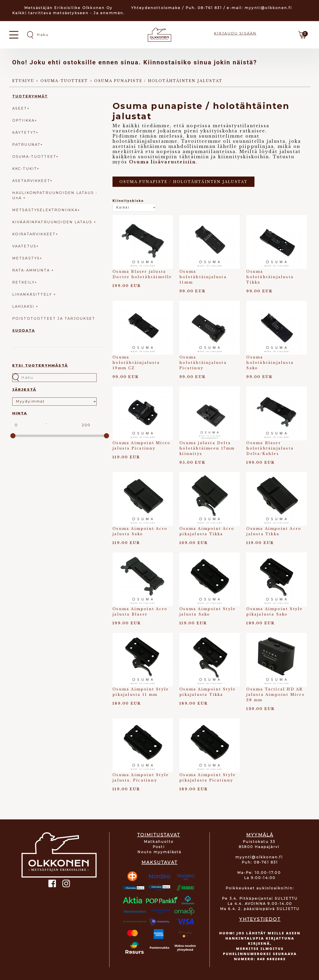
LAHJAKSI (24, 306)
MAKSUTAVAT (159, 862)
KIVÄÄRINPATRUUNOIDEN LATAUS (53, 222)
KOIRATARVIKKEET (34, 234)
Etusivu (23, 81)
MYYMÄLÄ (260, 835)
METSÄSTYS (26, 258)
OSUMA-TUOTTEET (34, 157)
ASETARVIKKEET (31, 181)
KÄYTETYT (24, 133)
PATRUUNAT (26, 145)
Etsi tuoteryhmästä (40, 365)
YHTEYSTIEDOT (260, 919)
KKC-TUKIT (25, 169)
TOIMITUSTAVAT (159, 835)
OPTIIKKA (24, 120)
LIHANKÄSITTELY (33, 294)
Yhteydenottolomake (156, 8)
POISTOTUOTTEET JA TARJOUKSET (54, 319)
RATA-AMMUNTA (32, 270)
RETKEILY (24, 282)
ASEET (20, 108)
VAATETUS (24, 246)
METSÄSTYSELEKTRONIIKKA (45, 210)
